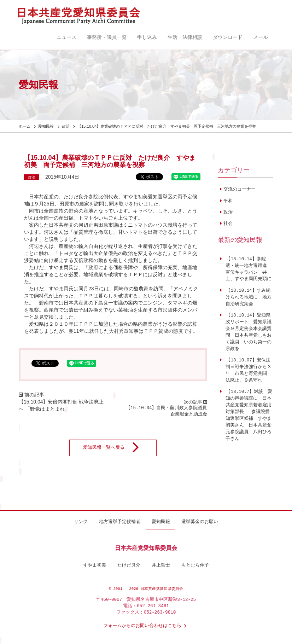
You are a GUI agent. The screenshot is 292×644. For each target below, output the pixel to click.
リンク (81, 522)
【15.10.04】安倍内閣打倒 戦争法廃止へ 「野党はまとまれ (61, 405)
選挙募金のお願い (200, 522)
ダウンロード (228, 37)
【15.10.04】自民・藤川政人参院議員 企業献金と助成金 (169, 411)
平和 (228, 201)
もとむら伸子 (195, 565)
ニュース (66, 37)
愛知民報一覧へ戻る (115, 448)
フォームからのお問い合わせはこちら (146, 626)
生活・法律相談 (185, 37)
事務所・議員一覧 (107, 37)
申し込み (147, 37)
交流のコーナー (240, 190)
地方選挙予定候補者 (120, 522)
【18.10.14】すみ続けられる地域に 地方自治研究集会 (247, 297)
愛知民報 (161, 522)
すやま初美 (95, 565)
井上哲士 (161, 565)
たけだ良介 (129, 565)
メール (261, 37)
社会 (228, 224)
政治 (31, 177)
